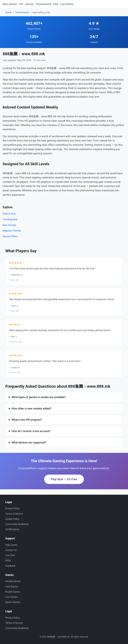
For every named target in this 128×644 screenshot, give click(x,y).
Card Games (12, 587)
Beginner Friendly (12, 231)
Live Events (67, 4)
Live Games (11, 597)
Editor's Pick (9, 214)
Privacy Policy (12, 508)
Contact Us (11, 550)
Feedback (10, 566)
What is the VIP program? (27, 420)
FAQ (56, 4)
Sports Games (13, 602)
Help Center (11, 545)
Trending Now (10, 220)
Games (29, 4)
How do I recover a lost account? (31, 431)
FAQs (8, 560)
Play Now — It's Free (64, 479)
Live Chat (10, 555)
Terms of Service (14, 514)
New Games (10, 4)
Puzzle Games (13, 592)
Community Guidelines (17, 524)
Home (8, 12)
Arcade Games (13, 581)
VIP (21, 4)
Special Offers (10, 236)
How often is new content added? (31, 409)
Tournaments (43, 4)
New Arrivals (9, 225)
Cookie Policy (12, 519)
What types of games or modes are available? (39, 397)
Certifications (12, 529)
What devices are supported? (29, 443)
